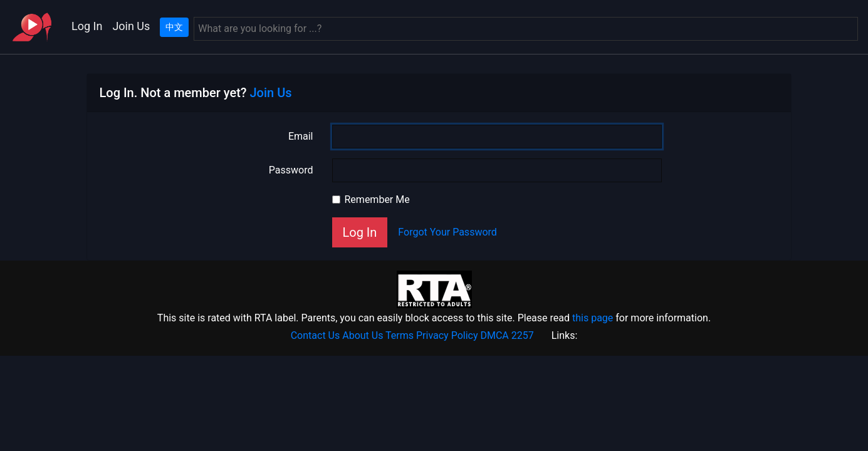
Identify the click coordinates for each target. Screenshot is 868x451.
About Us (363, 335)
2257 (523, 335)
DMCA (494, 335)
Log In (87, 26)
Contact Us (316, 335)
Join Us (131, 26)
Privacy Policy (447, 335)
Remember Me (377, 200)
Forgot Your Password (447, 232)
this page (593, 318)
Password (291, 170)
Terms (400, 335)
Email (301, 136)
